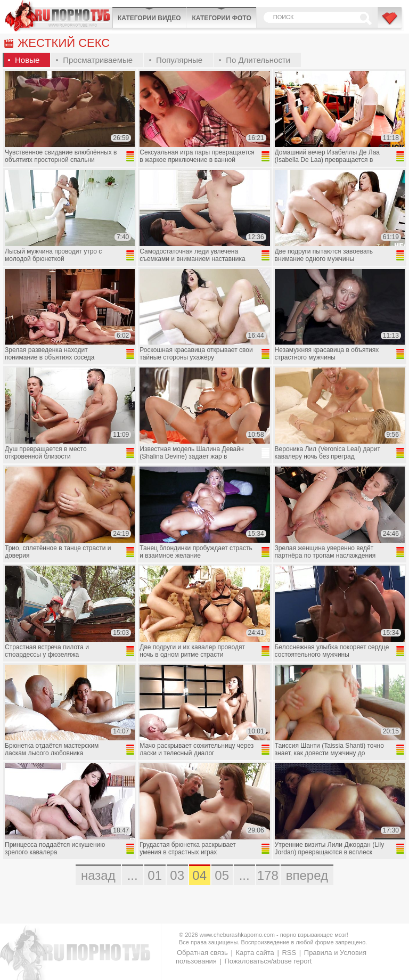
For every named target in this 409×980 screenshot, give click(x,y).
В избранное (390, 23)
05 (222, 875)
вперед (307, 875)
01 (155, 875)
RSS (289, 953)
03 (177, 875)
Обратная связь (202, 953)
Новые (27, 60)
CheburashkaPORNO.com (59, 16)
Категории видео (149, 18)
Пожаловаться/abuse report (268, 961)
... (133, 875)
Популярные (179, 60)
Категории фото (221, 18)
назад (98, 875)
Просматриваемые (98, 60)
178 (268, 875)
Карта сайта (255, 953)
